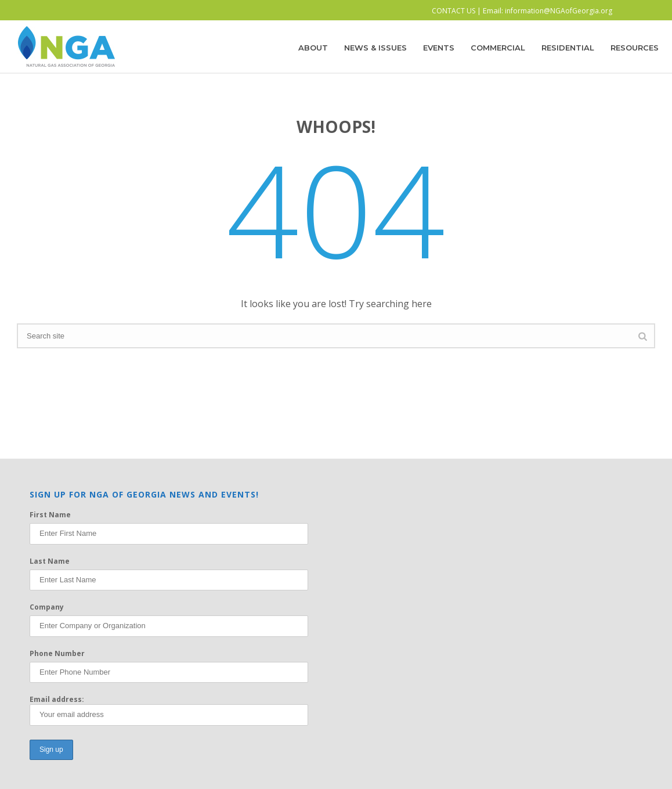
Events (439, 48)
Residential (568, 48)
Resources (635, 48)
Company (47, 607)
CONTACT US (454, 11)
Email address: (169, 710)
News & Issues (375, 48)
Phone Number (57, 653)
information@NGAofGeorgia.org (559, 11)
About (313, 48)
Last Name (50, 561)
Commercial (498, 48)
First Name (50, 515)
